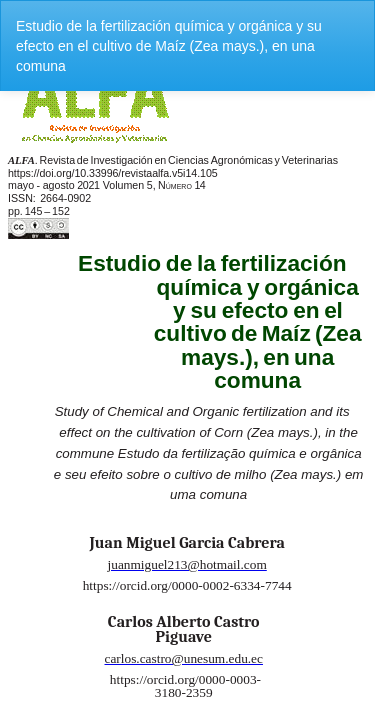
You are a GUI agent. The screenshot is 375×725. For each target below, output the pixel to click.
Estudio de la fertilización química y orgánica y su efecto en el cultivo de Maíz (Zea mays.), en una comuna (169, 46)
